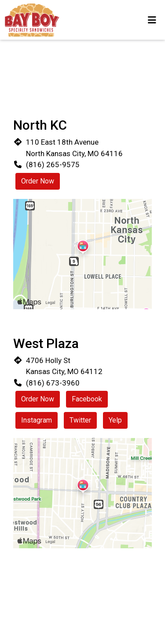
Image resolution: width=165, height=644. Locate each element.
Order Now (38, 181)
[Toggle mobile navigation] (152, 20)
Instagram (37, 420)
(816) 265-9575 (53, 165)
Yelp (115, 420)
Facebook (87, 399)
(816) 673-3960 (53, 383)
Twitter (80, 420)
